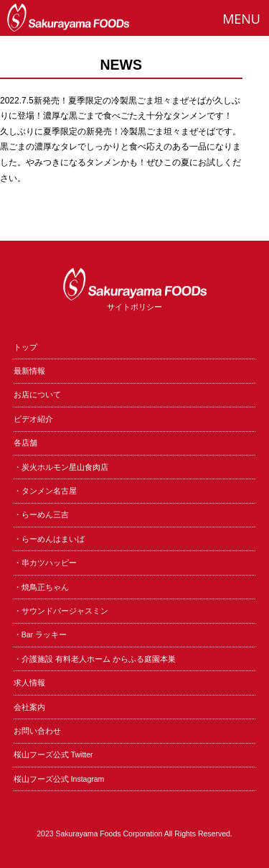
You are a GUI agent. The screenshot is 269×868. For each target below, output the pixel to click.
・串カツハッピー (45, 563)
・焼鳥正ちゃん (41, 587)
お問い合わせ (37, 731)
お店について (37, 394)
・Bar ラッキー (40, 634)
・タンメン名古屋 (45, 491)
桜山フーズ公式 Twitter (53, 754)
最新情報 (29, 371)
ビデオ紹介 (33, 419)
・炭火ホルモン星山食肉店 (61, 467)
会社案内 (29, 707)
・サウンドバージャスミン (61, 611)
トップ (25, 347)
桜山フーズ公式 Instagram (59, 779)
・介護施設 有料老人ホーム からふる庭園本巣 (95, 659)
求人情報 (29, 683)
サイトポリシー (134, 307)
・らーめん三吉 (41, 514)
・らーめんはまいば (49, 539)
